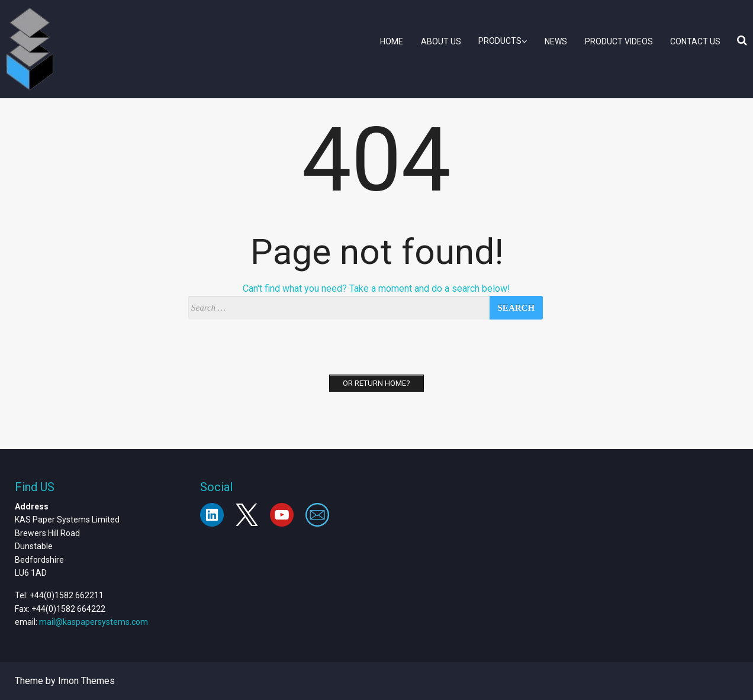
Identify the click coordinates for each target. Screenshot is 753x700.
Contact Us (695, 41)
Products (503, 41)
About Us (441, 41)
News (556, 41)
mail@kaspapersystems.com (94, 622)
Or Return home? (376, 383)
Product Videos (619, 41)
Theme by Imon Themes (65, 681)
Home (392, 41)
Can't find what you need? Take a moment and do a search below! (376, 288)
